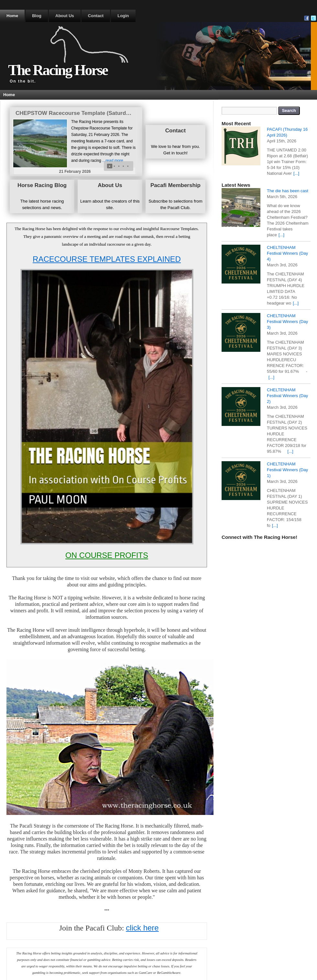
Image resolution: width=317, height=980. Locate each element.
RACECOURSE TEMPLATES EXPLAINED (107, 259)
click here (142, 928)
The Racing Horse (58, 70)
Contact (96, 16)
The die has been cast (288, 191)
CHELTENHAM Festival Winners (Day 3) (287, 322)
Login (123, 16)
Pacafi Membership (175, 185)
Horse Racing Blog (42, 185)
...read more (113, 161)
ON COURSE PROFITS (107, 555)
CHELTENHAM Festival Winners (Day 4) (287, 253)
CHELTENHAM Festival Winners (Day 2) (287, 396)
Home (12, 16)
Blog (37, 16)
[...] (296, 173)
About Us (65, 16)
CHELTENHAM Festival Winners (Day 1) (287, 470)
